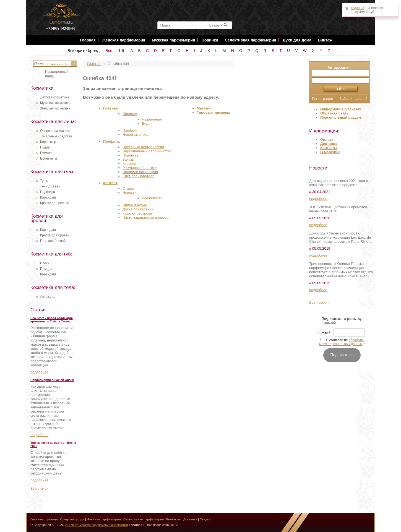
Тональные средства (56, 136)
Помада (46, 269)
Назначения (152, 119)
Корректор (48, 142)
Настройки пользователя (143, 147)
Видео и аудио (135, 205)
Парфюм (130, 114)
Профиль (112, 141)
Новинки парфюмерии (104, 519)
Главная (88, 40)
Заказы (128, 159)
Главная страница (44, 519)
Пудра (45, 147)
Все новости (152, 198)
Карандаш (48, 197)
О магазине (330, 152)
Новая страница (136, 135)
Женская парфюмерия (124, 40)
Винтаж (325, 40)
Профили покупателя (140, 172)
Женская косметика (55, 108)
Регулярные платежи (140, 168)
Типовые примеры (213, 112)
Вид (145, 123)
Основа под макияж (55, 131)
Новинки (210, 40)
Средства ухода (72, 519)
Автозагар (48, 297)
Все (109, 51)
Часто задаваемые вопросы (146, 217)
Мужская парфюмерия (173, 40)
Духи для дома (297, 40)
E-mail (324, 333)
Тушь (44, 181)
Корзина (129, 164)
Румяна (46, 153)
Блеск (45, 263)
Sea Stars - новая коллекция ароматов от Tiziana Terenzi (52, 320)
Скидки (205, 519)
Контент (110, 183)
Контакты (329, 148)
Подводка (48, 192)
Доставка (329, 144)
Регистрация (322, 99)
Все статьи (39, 488)
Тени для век (50, 186)
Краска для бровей (55, 235)
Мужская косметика (55, 103)
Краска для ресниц (55, 203)
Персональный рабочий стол (147, 151)
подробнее (39, 372)
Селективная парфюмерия (251, 40)
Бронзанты (49, 158)
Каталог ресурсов (137, 213)
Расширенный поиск (57, 74)
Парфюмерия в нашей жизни (52, 380)
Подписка (131, 155)
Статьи (128, 188)
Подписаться (342, 355)
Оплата (327, 139)
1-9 (121, 51)
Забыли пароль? (353, 99)
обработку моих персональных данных (342, 342)
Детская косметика (55, 97)
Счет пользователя (138, 176)
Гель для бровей (53, 241)
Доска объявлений (138, 209)
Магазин (204, 108)
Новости (129, 193)
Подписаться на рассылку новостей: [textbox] (342, 321)
